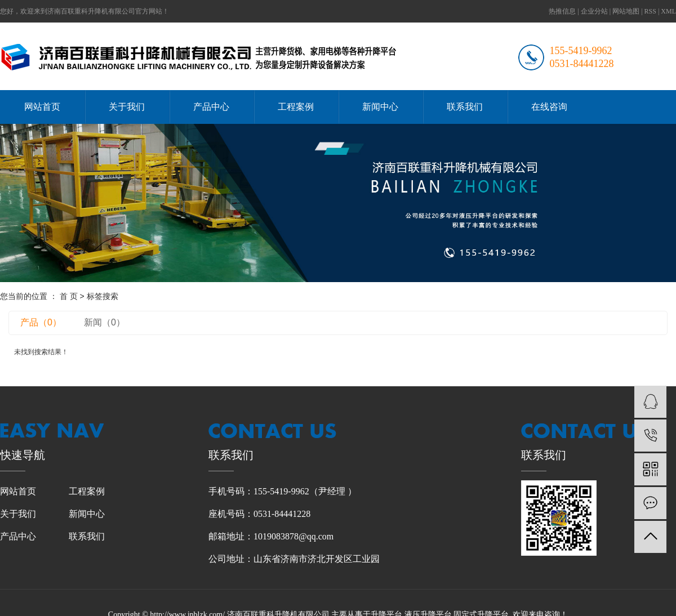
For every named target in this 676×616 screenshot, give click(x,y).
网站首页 (42, 107)
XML (668, 11)
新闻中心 (380, 107)
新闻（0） (104, 322)
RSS (650, 11)
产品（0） (41, 322)
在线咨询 (549, 107)
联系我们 (465, 107)
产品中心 (211, 107)
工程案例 (296, 107)
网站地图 (626, 11)
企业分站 (594, 11)
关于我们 (127, 107)
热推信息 (562, 11)
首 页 (69, 296)
